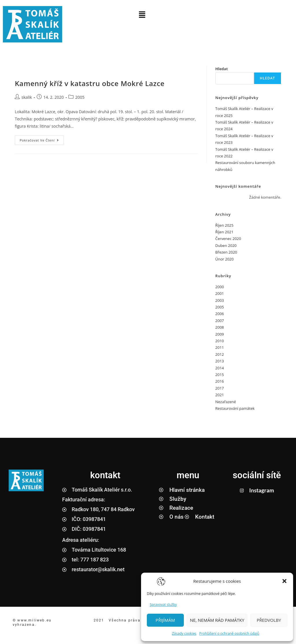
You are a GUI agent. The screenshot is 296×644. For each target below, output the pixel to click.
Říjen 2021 (224, 232)
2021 (220, 395)
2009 (220, 334)
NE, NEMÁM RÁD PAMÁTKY (217, 620)
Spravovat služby (163, 605)
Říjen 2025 (224, 225)
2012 (220, 354)
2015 (220, 375)
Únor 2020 (225, 259)
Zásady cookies (184, 633)
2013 (220, 361)
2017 (220, 388)
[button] (284, 581)
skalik (27, 97)
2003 (220, 300)
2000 (220, 287)
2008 (220, 327)
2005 (80, 97)
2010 (220, 341)
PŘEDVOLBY (269, 620)
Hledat (222, 69)
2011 (220, 347)
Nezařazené (226, 402)
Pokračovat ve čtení (42, 139)
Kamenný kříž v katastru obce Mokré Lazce (90, 83)
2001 (220, 293)
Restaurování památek (235, 408)
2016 (220, 381)
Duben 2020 (226, 245)
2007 (220, 321)
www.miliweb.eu (35, 620)
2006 (220, 314)
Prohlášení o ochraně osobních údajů (229, 633)
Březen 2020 (226, 252)
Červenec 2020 (228, 239)
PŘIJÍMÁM (165, 620)
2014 (220, 368)
